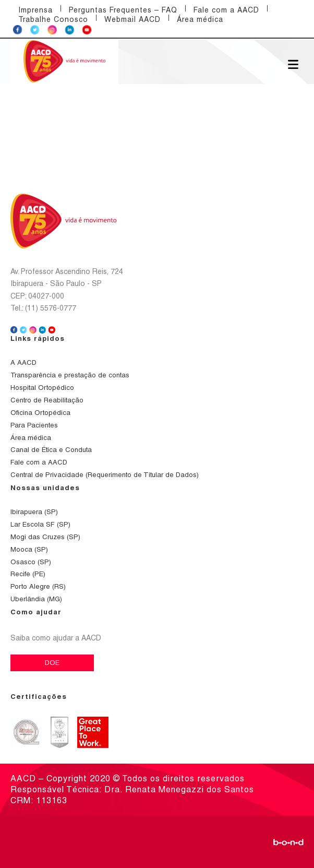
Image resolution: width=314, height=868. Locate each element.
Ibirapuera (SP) (34, 512)
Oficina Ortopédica (40, 413)
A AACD (23, 362)
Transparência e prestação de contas (70, 375)
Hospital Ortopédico (42, 388)
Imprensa (35, 10)
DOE (52, 663)
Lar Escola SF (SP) (40, 524)
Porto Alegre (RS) (38, 586)
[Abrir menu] (293, 64)
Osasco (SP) (31, 562)
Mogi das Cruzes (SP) (45, 537)
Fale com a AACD (226, 10)
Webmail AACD (132, 19)
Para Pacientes (34, 425)
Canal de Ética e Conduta (51, 450)
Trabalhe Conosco (53, 19)
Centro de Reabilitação (47, 400)
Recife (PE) (28, 574)
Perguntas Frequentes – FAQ (123, 10)
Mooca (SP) (29, 549)
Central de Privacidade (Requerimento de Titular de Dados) (105, 475)
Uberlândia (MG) (36, 599)
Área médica (200, 19)
